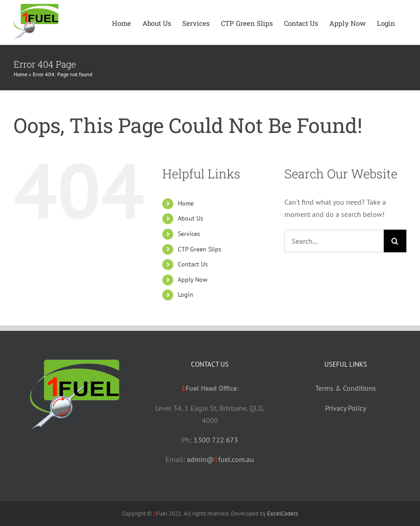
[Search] (395, 241)
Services (189, 234)
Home (20, 74)
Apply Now (193, 280)
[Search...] (334, 241)
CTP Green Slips (200, 249)
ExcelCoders (283, 514)
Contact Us (193, 264)
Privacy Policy (346, 408)
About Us (190, 218)
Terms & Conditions (346, 388)
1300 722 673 (216, 440)
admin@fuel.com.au (220, 459)
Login (186, 295)
